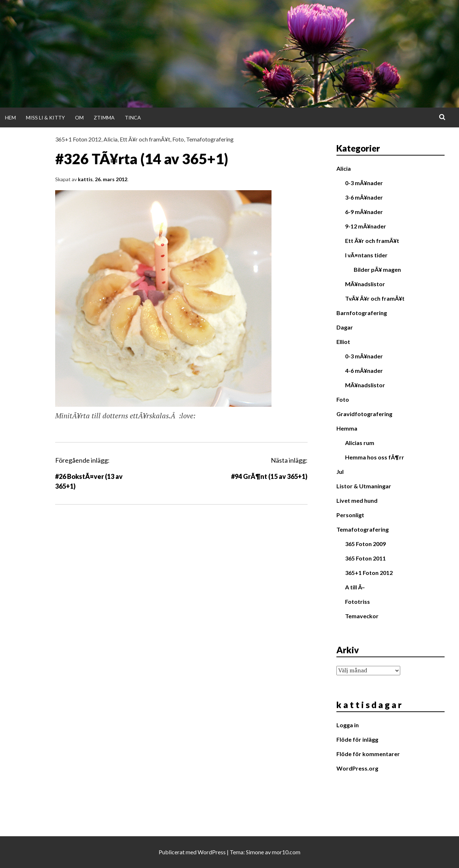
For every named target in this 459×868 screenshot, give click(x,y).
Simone (255, 852)
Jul (340, 472)
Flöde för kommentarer (368, 754)
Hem (10, 117)
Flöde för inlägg (357, 739)
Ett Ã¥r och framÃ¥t (145, 139)
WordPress (212, 852)
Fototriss (358, 601)
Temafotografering (210, 139)
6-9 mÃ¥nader (364, 212)
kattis (85, 179)
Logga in (348, 725)
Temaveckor (362, 616)
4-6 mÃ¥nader (364, 370)
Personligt (350, 515)
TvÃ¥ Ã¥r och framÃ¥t (375, 298)
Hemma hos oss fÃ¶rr (375, 457)
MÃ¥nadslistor (365, 284)
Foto (178, 139)
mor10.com (286, 852)
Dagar (345, 327)
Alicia (111, 139)
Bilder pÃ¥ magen (377, 269)
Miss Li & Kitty (45, 117)
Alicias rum (360, 443)
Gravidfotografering (364, 414)
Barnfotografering (362, 313)
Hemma (347, 428)
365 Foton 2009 (365, 544)
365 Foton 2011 (365, 558)
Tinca (133, 117)
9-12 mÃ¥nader (366, 226)
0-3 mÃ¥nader (364, 183)
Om (79, 117)
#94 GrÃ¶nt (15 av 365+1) (269, 476)
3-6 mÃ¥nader (364, 197)
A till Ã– (355, 587)
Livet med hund (357, 500)
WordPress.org (357, 768)
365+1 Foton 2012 (78, 139)
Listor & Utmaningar (364, 486)
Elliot (343, 342)
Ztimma (104, 117)
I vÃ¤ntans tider (366, 255)
